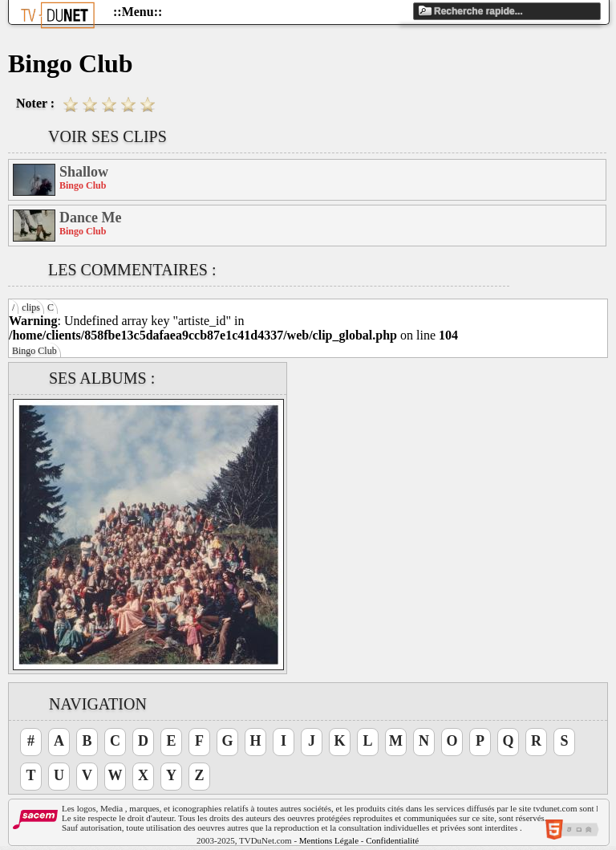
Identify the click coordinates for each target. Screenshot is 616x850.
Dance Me (90, 218)
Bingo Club (34, 351)
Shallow (84, 172)
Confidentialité (392, 840)
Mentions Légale (329, 840)
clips (31, 307)
